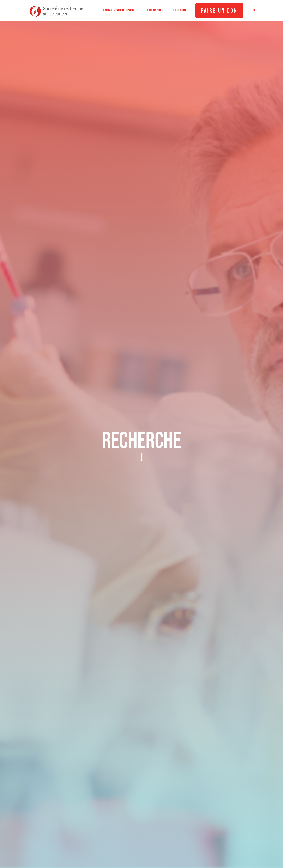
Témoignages (154, 10)
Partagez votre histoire (120, 10)
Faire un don (219, 11)
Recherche (179, 10)
